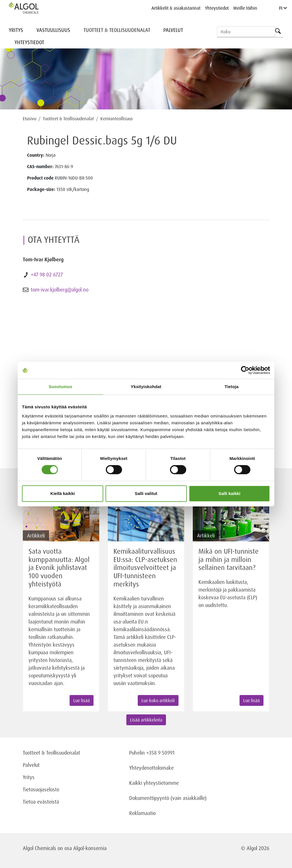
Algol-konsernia (90, 848)
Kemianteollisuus (117, 119)
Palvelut (173, 30)
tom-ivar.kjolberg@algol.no (60, 290)
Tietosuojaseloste (41, 789)
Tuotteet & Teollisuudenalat (117, 30)
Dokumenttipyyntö (150, 798)
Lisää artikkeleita (146, 720)
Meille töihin (245, 8)
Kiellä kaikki (63, 493)
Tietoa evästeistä (41, 802)
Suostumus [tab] (61, 387)
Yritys (16, 30)
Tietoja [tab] (232, 387)
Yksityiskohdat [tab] (146, 387)
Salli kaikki (229, 493)
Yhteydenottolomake (151, 768)
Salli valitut (146, 493)
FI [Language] (283, 8)
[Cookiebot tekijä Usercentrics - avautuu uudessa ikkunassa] (245, 370)
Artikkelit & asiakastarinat (176, 8)
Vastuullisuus (53, 30)
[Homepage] (30, 8)
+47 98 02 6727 (47, 274)
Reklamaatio (142, 813)
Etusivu (30, 119)
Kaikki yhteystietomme (154, 783)
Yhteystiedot (217, 8)
